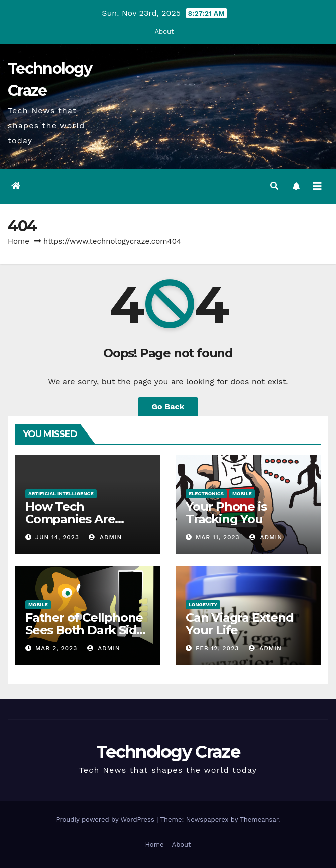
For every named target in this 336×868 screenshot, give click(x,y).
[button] (274, 186)
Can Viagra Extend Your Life (240, 624)
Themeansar (259, 820)
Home (18, 241)
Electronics (206, 493)
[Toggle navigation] (317, 186)
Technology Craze (168, 752)
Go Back (168, 407)
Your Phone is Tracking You (226, 513)
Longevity (203, 604)
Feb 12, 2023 (217, 648)
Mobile (242, 493)
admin (105, 537)
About (164, 31)
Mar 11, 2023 (218, 537)
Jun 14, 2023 (57, 537)
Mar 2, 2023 (56, 648)
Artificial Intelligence (61, 493)
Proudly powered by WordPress (106, 820)
